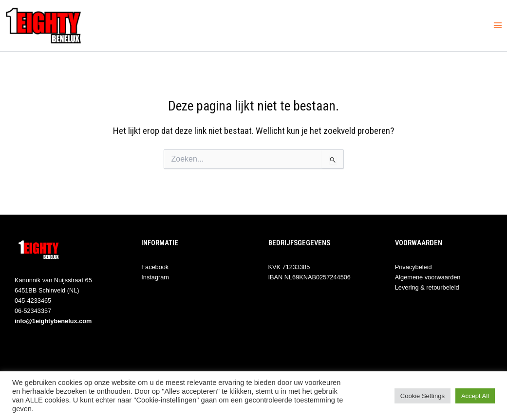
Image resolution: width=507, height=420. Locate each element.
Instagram (155, 277)
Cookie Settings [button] (422, 396)
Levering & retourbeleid (427, 287)
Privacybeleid (413, 267)
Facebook (155, 267)
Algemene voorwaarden (428, 277)
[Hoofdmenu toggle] (498, 25)
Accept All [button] (475, 396)
